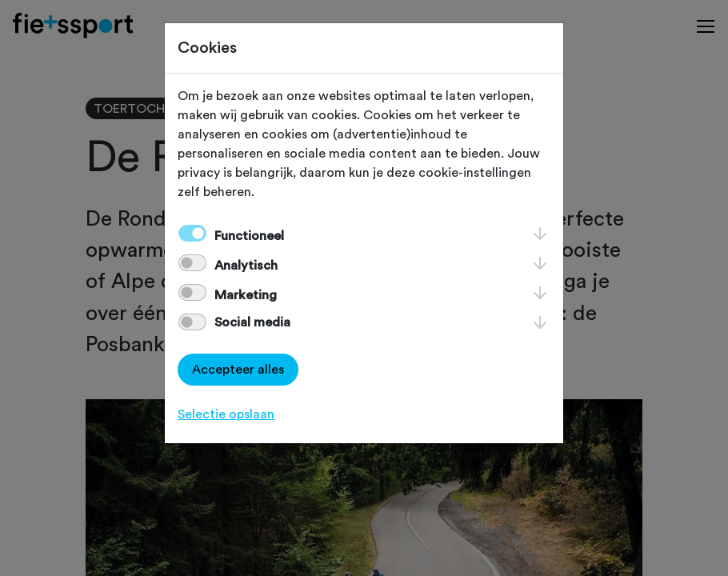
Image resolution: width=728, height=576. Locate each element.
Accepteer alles (238, 370)
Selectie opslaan (226, 414)
